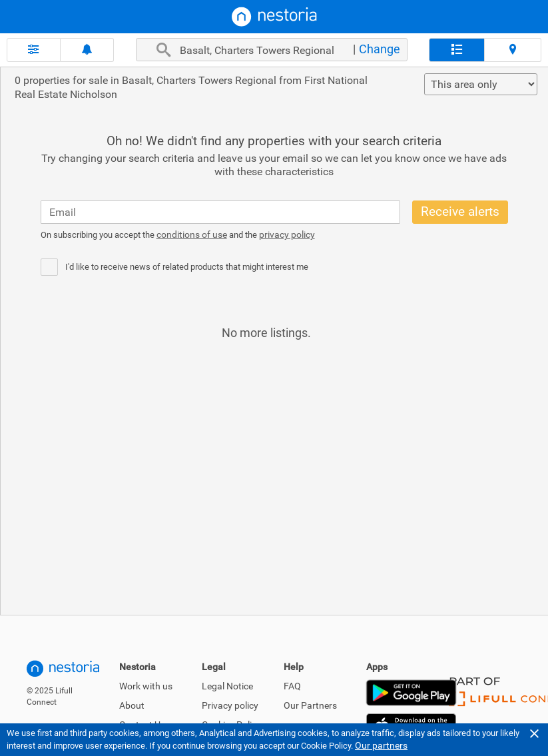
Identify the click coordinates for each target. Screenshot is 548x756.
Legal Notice (227, 686)
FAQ (292, 686)
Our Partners (310, 705)
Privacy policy (230, 705)
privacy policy (287, 234)
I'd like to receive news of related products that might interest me (187, 267)
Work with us (146, 686)
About (132, 705)
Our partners (381, 745)
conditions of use (192, 234)
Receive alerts (460, 211)
